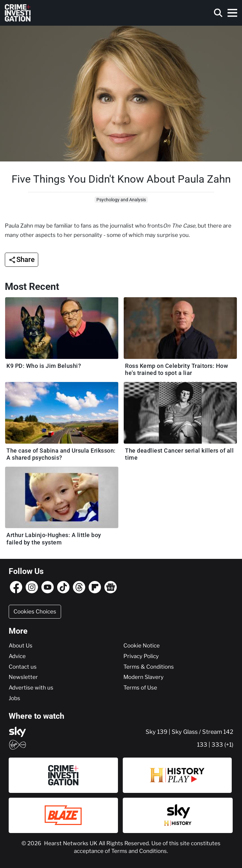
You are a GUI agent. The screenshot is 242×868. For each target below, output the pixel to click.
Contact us (23, 667)
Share (26, 260)
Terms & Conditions (149, 667)
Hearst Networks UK (71, 843)
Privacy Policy (141, 656)
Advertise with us (31, 688)
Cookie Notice (142, 646)
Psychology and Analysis (121, 200)
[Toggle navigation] (232, 13)
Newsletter (23, 677)
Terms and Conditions (139, 851)
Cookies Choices (35, 612)
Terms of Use (140, 688)
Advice (17, 656)
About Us (21, 646)
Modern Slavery (143, 677)
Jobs (14, 698)
